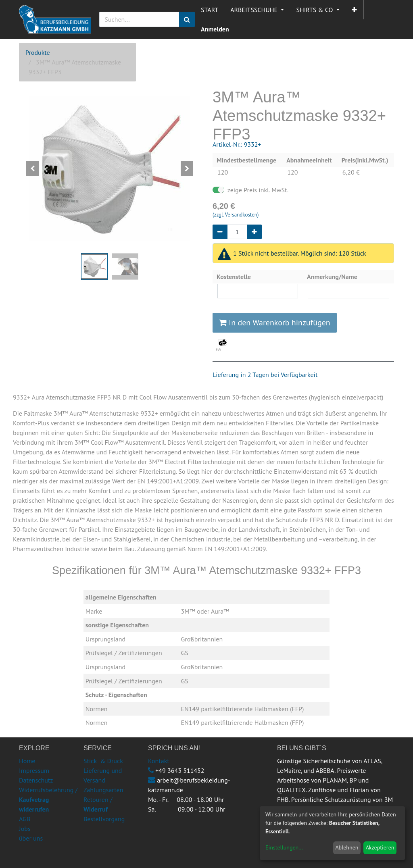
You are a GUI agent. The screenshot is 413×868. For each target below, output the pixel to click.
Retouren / (98, 799)
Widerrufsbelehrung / (48, 799)
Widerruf (96, 809)
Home (27, 761)
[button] (354, 10)
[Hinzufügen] (254, 232)
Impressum (34, 770)
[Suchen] (187, 19)
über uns (31, 838)
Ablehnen (347, 847)
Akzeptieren (380, 847)
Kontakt (159, 761)
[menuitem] (210, 10)
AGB (25, 819)
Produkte (38, 52)
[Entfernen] (220, 232)
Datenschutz (36, 780)
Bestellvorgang (104, 819)
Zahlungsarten (103, 790)
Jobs (25, 828)
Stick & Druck (103, 761)
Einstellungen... (284, 847)
